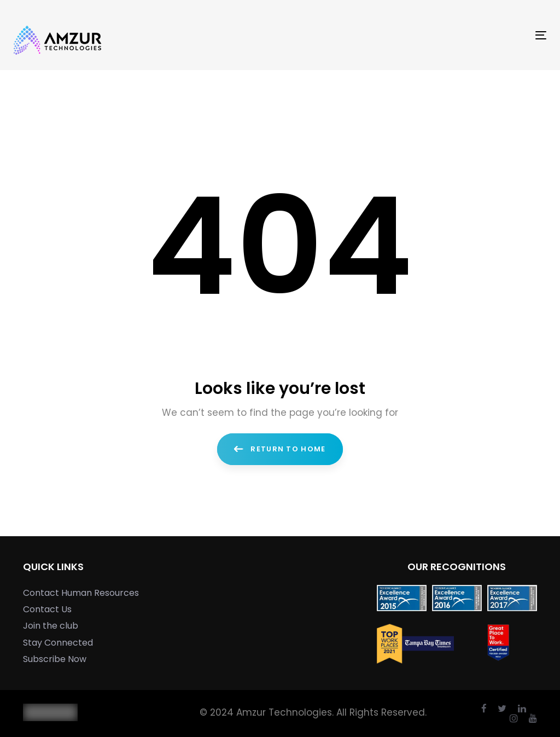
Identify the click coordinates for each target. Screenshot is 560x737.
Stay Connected (58, 643)
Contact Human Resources (81, 593)
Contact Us (47, 609)
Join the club (51, 626)
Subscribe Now (55, 659)
